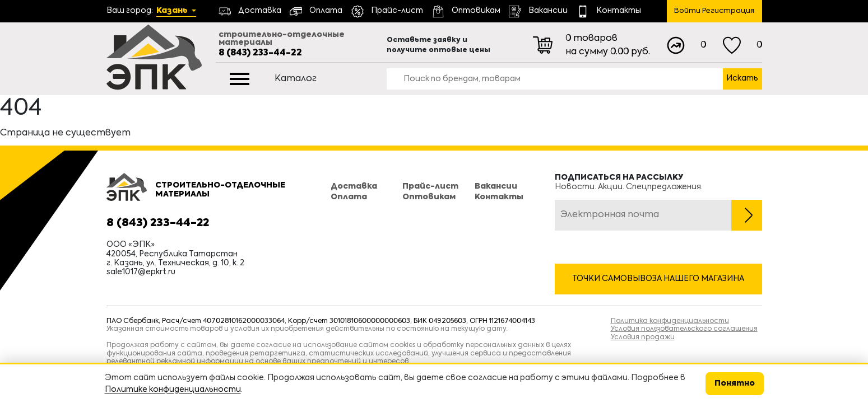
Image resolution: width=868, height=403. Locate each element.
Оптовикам (429, 197)
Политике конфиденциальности (173, 390)
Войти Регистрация (714, 11)
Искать (742, 78)
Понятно (735, 383)
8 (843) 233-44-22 (260, 53)
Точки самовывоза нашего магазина (658, 279)
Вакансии (496, 186)
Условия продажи (643, 338)
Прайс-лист (430, 186)
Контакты (499, 197)
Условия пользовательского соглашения (684, 329)
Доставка (354, 186)
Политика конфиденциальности (670, 321)
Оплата (349, 197)
